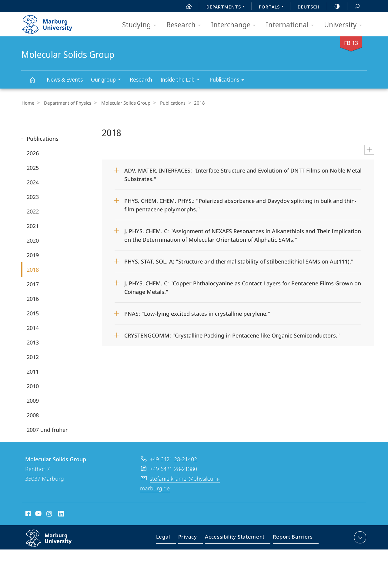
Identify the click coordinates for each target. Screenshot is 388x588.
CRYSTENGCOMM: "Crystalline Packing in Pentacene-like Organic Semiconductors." (232, 335)
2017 (33, 284)
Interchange (235, 25)
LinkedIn (61, 514)
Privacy (193, 538)
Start (186, 6)
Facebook (27, 514)
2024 (33, 182)
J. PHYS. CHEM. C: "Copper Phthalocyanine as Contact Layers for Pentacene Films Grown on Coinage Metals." (243, 285)
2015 (33, 313)
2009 (33, 400)
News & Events (65, 79)
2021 (33, 226)
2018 (33, 269)
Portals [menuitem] (273, 7)
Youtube (38, 514)
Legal (170, 538)
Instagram (50, 514)
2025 (33, 167)
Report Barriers (291, 538)
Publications (229, 81)
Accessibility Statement (237, 538)
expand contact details (359, 537)
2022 (33, 211)
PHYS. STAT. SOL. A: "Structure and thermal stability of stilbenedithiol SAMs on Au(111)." (239, 261)
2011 (33, 371)
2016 (33, 298)
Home (28, 103)
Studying (141, 25)
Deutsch (309, 7)
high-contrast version (334, 6)
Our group (108, 80)
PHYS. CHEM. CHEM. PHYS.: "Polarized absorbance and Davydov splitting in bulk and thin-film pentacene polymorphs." (240, 203)
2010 (33, 386)
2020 (33, 240)
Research (186, 25)
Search (354, 7)
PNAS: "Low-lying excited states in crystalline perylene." (197, 313)
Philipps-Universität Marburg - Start (54, 22)
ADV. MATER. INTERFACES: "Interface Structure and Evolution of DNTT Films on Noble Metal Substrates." (243, 172)
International (292, 25)
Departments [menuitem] (227, 7)
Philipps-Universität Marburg (55, 543)
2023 (33, 197)
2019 (33, 255)
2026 (33, 153)
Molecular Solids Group (36, 83)
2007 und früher (47, 429)
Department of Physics (65, 103)
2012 (33, 357)
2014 (33, 328)
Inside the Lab (182, 80)
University (345, 25)
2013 (33, 342)
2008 (33, 415)
